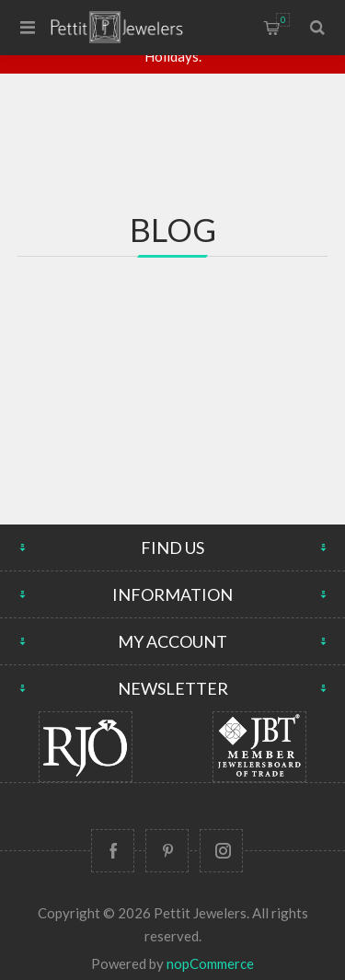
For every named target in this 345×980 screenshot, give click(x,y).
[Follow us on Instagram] (221, 851)
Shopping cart (283, 20)
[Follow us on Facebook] (113, 851)
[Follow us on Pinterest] (167, 851)
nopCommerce (210, 963)
